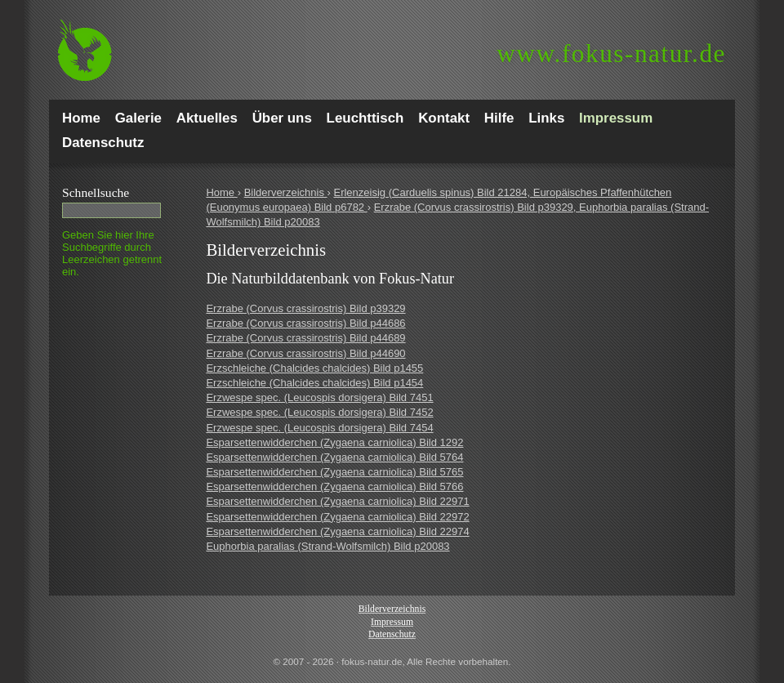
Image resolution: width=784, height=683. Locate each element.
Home (221, 192)
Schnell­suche (96, 192)
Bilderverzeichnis (286, 192)
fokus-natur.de (611, 54)
